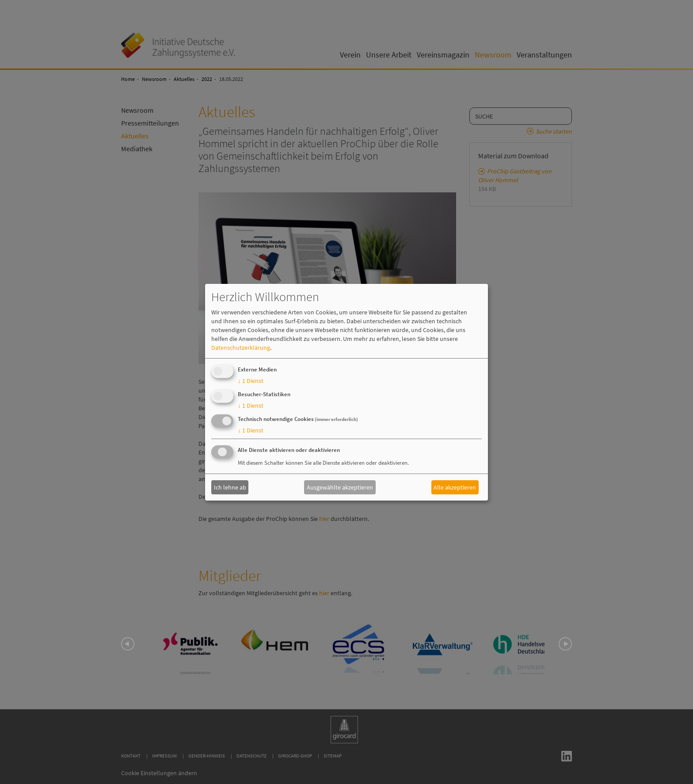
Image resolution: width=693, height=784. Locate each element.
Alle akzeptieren (455, 487)
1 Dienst (251, 381)
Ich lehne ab (230, 487)
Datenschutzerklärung (241, 348)
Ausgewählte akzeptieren (340, 487)
